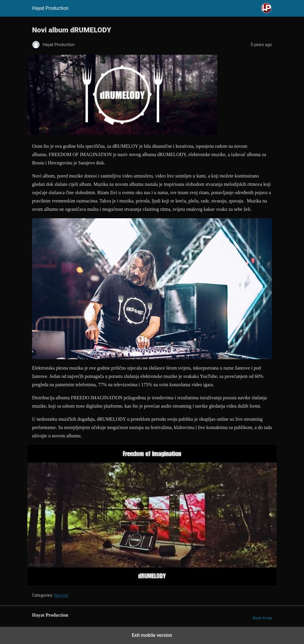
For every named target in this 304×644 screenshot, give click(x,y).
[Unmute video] (152, 515)
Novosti (61, 595)
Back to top (262, 618)
